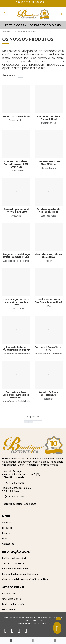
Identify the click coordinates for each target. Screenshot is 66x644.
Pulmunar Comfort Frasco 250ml (49, 118)
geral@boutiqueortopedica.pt (20, 504)
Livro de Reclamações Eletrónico (20, 574)
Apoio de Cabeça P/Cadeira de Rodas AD (16, 348)
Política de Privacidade (15, 558)
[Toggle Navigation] (4, 14)
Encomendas (9, 609)
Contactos (8, 544)
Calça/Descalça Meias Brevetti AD (49, 256)
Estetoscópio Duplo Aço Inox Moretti (49, 210)
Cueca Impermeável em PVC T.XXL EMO (16, 210)
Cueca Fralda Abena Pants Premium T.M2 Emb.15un (16, 164)
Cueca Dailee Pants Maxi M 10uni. (49, 163)
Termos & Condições (14, 563)
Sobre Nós (8, 523)
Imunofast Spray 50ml (16, 116)
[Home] (11, 641)
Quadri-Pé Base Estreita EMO (48, 393)
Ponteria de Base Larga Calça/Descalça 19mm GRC (16, 395)
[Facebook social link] (46, 2)
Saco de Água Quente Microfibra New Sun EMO (16, 302)
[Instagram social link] (49, 2)
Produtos (7, 528)
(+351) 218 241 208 (15, 483)
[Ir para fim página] (40, 422)
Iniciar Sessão (10, 594)
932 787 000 (23, 2)
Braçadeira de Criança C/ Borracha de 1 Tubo (16, 256)
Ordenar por (9, 75)
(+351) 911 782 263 (14, 496)
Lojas (5, 539)
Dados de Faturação (13, 604)
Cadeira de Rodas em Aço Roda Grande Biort (48, 301)
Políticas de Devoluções (15, 569)
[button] (62, 14)
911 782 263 (38, 2)
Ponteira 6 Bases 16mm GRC (49, 348)
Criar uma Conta (12, 599)
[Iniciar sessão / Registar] (55, 641)
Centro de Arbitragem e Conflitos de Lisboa (26, 579)
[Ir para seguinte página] (35, 422)
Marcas (6, 533)
